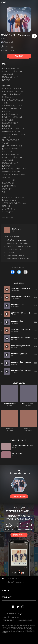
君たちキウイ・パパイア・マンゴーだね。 (19, 246)
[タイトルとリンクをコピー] (26, 272)
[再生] (34, 36)
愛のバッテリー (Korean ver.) (16, 256)
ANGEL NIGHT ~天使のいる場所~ (18, 243)
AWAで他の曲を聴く (19, 496)
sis (12, 42)
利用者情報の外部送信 (8, 620)
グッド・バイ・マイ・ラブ (14, 249)
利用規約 (4, 617)
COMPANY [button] (7, 597)
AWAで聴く (19, 56)
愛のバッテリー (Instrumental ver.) (18, 259)
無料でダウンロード (19, 535)
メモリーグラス (12, 252)
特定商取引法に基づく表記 (25, 620)
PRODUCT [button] (6, 591)
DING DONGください (10, 404)
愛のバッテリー (17, 229)
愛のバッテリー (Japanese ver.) (16, 582)
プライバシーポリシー (16, 617)
